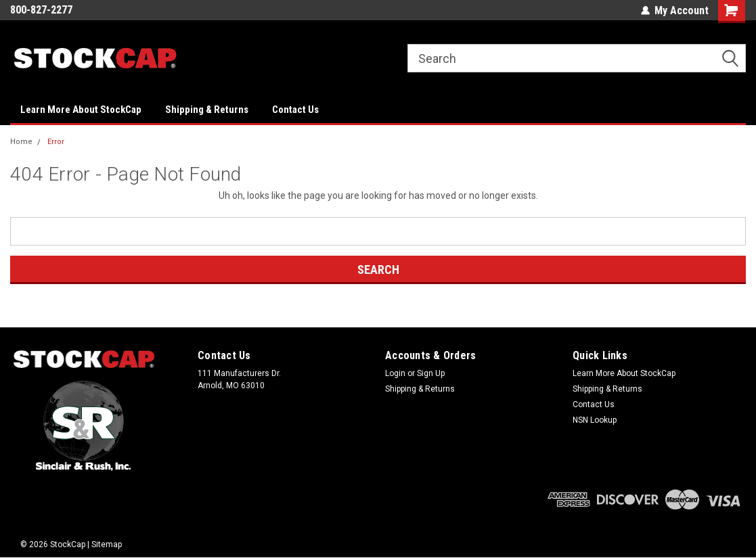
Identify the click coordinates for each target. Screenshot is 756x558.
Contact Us (295, 110)
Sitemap (107, 544)
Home (21, 142)
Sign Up (431, 373)
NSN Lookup (595, 420)
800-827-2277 (41, 10)
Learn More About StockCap (81, 110)
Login (395, 373)
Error (56, 142)
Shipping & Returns (207, 110)
